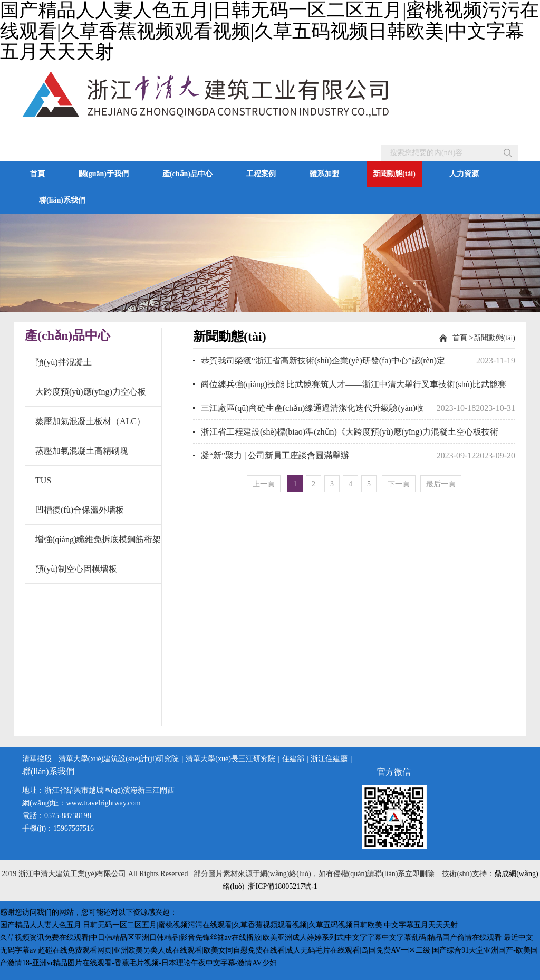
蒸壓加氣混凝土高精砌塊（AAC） (82, 456)
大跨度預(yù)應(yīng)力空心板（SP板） (91, 397)
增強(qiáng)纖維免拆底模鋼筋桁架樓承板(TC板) (98, 544)
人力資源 (464, 174)
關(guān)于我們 (104, 174)
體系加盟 (324, 174)
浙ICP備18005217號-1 (282, 886)
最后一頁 (441, 484)
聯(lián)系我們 (62, 200)
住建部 (293, 759)
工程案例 (261, 174)
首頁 (37, 174)
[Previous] (264, 484)
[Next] (399, 484)
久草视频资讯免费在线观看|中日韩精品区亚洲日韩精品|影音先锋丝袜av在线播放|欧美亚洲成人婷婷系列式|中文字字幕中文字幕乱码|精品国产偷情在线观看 (251, 938)
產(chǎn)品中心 (187, 174)
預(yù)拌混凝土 (64, 362)
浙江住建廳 (329, 759)
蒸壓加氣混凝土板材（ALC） (90, 421)
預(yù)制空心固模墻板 (76, 569)
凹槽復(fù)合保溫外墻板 (80, 510)
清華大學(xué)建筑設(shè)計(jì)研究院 (119, 759)
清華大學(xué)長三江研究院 (230, 759)
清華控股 (37, 759)
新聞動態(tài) (394, 174)
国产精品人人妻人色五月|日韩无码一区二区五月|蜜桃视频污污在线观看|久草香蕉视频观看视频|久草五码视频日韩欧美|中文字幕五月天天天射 (229, 925)
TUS (43, 480)
